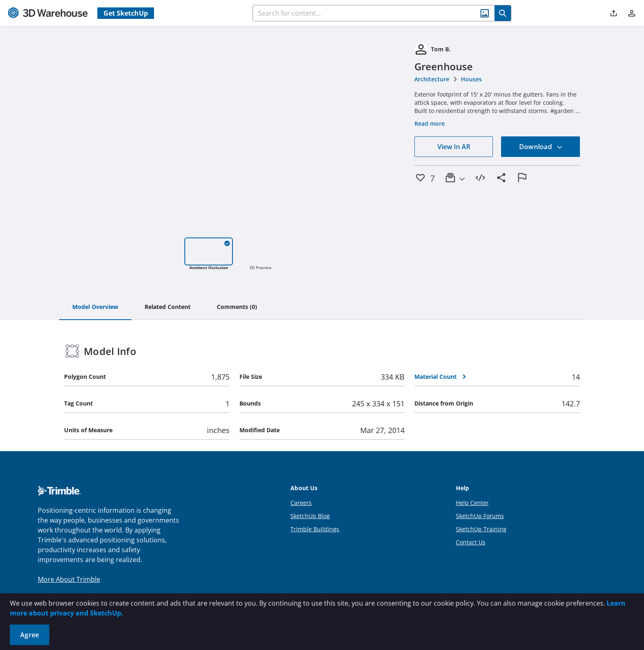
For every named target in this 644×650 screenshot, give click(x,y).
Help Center (472, 503)
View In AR (454, 147)
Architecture (432, 79)
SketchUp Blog (310, 516)
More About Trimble (69, 579)
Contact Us (471, 542)
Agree (30, 635)
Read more (430, 123)
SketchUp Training (481, 529)
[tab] (95, 307)
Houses (471, 79)
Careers (301, 503)
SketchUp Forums (480, 516)
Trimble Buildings (315, 529)
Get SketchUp (126, 13)
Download (541, 147)
